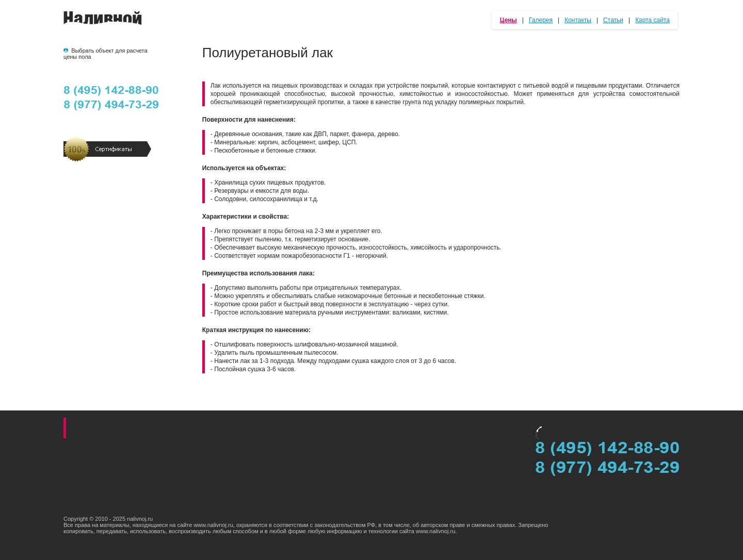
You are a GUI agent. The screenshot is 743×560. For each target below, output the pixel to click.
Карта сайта (652, 20)
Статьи (613, 20)
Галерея (541, 20)
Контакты (578, 20)
